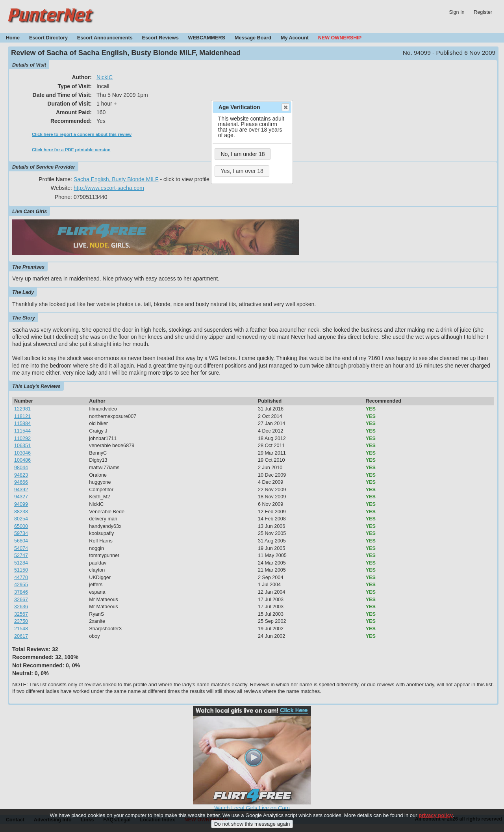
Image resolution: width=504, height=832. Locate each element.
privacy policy (436, 819)
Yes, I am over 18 (242, 171)
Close (285, 107)
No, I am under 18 (243, 154)
